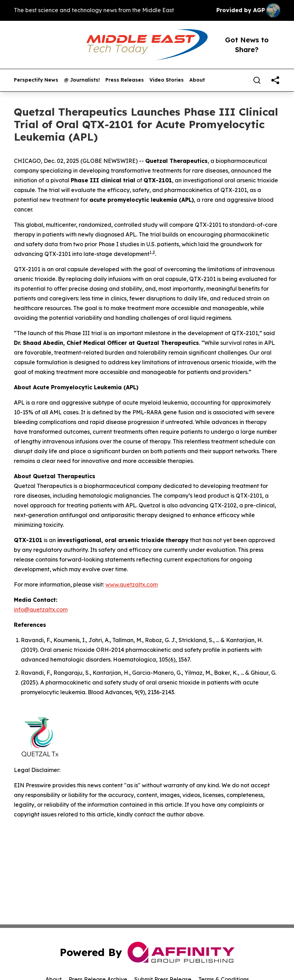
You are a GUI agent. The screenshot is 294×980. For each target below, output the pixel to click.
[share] (275, 80)
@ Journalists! (82, 80)
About (197, 80)
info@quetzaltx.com (41, 609)
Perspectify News (36, 80)
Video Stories (167, 80)
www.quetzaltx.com (132, 584)
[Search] (257, 80)
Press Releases (125, 80)
